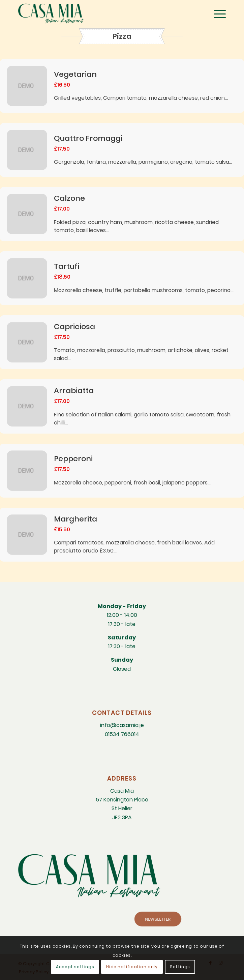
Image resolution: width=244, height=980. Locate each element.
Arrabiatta (74, 391)
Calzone (69, 198)
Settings (180, 967)
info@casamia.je (122, 725)
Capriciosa (74, 327)
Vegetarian (75, 74)
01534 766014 (122, 734)
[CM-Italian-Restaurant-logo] (101, 13)
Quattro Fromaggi (88, 138)
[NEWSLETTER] (202, 919)
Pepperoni (73, 459)
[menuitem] (217, 13)
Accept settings (75, 967)
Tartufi (67, 266)
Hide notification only (132, 967)
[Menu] (217, 13)
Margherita (75, 519)
